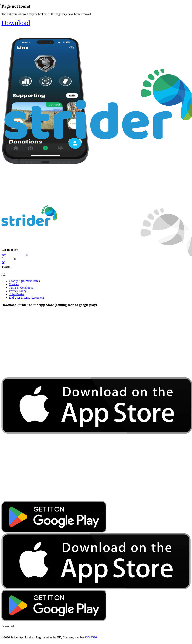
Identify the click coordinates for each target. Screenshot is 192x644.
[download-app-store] (97, 500)
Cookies (14, 284)
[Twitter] (3, 263)
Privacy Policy (18, 291)
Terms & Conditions (21, 288)
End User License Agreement (26, 298)
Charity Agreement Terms (24, 281)
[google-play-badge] (54, 531)
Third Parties (17, 294)
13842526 (91, 637)
